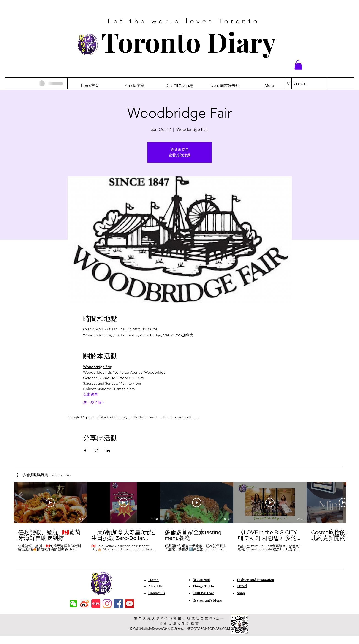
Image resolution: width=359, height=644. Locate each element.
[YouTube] (129, 604)
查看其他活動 (179, 155)
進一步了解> (94, 402)
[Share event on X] (97, 451)
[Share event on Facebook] (85, 451)
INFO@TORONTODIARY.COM (208, 629)
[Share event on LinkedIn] (108, 451)
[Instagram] (107, 604)
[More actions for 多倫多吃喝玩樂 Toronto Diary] (44, 475)
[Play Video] (50, 503)
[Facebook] (118, 604)
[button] (298, 65)
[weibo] (85, 604)
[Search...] (305, 83)
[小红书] (96, 604)
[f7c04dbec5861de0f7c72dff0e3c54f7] (73, 604)
